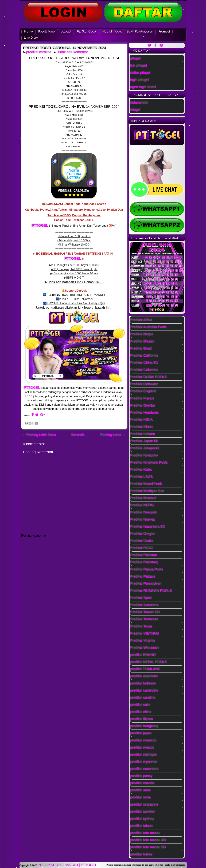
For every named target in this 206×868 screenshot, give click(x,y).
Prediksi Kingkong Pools (149, 462)
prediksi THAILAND (145, 669)
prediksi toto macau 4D (148, 840)
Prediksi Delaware (144, 384)
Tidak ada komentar (73, 52)
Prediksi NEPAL (143, 505)
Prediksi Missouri (143, 498)
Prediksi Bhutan (142, 341)
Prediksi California (144, 356)
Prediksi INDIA (142, 420)
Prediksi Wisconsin (145, 648)
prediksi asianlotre (144, 676)
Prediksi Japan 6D (144, 441)
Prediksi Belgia (142, 334)
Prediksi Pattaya (143, 576)
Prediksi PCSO (142, 548)
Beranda (78, 435)
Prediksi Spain (141, 598)
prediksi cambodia (144, 690)
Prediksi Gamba (143, 405)
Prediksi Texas (141, 626)
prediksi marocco (143, 740)
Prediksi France (142, 398)
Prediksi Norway (143, 519)
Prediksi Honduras (144, 413)
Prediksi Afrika (141, 320)
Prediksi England (143, 391)
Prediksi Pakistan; (144, 562)
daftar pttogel (140, 73)
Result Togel (47, 32)
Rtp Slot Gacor (87, 32)
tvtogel (135, 110)
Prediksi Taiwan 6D (145, 612)
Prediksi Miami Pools (146, 484)
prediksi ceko (140, 705)
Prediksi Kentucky (144, 455)
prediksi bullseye (143, 683)
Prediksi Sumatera (144, 605)
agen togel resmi (143, 87)
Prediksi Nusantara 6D (148, 527)
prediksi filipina (142, 719)
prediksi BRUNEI (143, 655)
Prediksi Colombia (144, 370)
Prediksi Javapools (145, 448)
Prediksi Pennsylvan (146, 584)
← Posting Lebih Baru (39, 435)
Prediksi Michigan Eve (147, 491)
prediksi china (141, 712)
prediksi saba (141, 790)
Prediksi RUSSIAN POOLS (151, 591)
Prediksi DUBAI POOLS (149, 377)
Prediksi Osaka (142, 541)
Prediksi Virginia (143, 641)
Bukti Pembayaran (140, 32)
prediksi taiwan (142, 826)
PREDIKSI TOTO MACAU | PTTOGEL (67, 865)
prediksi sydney (142, 819)
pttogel (66, 32)
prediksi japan (141, 733)
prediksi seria (141, 797)
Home (28, 32)
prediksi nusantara (144, 769)
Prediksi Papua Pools (147, 569)
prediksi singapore (144, 804)
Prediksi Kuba (141, 470)
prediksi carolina (39, 52)
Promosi (164, 32)
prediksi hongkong (144, 726)
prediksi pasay (141, 776)
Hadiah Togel (112, 32)
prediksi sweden (143, 812)
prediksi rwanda (142, 783)
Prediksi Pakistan (144, 555)
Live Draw (31, 38)
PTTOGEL (40, 225)
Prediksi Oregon (143, 534)
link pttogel (139, 66)
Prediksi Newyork (144, 512)
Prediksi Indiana (143, 434)
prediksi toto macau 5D (148, 847)
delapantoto (139, 103)
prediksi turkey (141, 854)
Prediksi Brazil (141, 348)
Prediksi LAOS (142, 477)
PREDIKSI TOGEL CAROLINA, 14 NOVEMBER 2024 (65, 48)
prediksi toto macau (145, 833)
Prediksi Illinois (142, 427)
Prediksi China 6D (144, 363)
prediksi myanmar (144, 762)
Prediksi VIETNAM (145, 633)
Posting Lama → (113, 435)
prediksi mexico (142, 747)
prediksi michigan (144, 755)
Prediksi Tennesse (144, 619)
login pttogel (140, 80)
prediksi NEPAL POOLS (149, 662)
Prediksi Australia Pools (148, 327)
